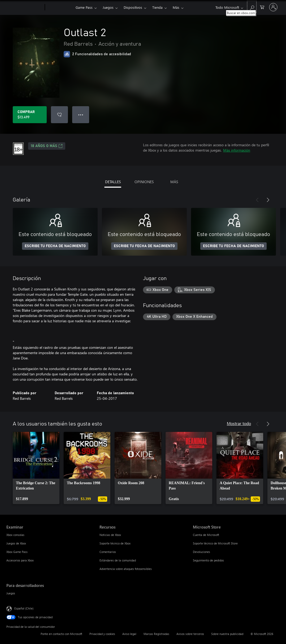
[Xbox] (60, 7)
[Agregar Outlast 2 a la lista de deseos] (59, 115)
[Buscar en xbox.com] (252, 7)
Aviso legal (129, 634)
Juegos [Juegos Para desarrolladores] (11, 593)
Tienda (157, 7)
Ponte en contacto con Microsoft (61, 634)
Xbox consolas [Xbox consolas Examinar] (15, 535)
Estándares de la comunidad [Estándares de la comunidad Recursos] (118, 560)
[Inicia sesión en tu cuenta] (273, 7)
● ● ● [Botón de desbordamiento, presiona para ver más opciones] (81, 115)
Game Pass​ (84, 7)
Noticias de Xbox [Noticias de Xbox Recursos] (110, 535)
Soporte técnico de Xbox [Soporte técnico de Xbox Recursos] (115, 543)
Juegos (108, 7)
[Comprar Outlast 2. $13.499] (30, 115)
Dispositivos (133, 7)
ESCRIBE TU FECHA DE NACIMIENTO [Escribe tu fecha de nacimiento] (55, 246)
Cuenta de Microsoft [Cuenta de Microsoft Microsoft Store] (206, 535)
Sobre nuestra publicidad (227, 634)
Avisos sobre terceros (190, 634)
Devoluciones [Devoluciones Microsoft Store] (201, 552)
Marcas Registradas (156, 634)
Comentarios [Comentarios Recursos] (108, 552)
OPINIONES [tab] (144, 182)
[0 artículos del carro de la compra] (262, 7)
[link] (36, 468)
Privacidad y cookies (102, 634)
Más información (237, 150)
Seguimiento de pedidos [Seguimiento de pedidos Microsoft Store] (208, 560)
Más (176, 7)
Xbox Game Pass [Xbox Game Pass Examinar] (17, 552)
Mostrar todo (239, 423)
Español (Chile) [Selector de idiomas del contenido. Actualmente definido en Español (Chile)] (24, 608)
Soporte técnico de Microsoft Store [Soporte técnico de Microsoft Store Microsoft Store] (215, 543)
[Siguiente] (268, 200)
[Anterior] (257, 200)
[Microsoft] (25, 7)
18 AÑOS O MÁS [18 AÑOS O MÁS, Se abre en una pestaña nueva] (47, 146)
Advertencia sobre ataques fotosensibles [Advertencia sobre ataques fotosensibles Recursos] (126, 569)
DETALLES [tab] (113, 182)
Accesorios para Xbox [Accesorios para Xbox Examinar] (20, 560)
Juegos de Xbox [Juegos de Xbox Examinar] (16, 543)
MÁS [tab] (174, 182)
